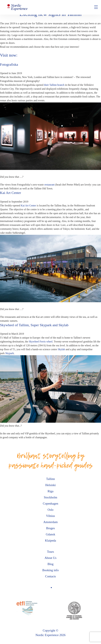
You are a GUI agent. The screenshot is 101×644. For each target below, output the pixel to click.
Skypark (9, 353)
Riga (50, 491)
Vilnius (51, 516)
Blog (51, 564)
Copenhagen (51, 504)
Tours (50, 552)
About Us (50, 558)
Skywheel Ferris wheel (41, 342)
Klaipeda (51, 540)
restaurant (49, 185)
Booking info (51, 570)
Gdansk (50, 534)
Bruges (50, 528)
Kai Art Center (28, 206)
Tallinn (50, 479)
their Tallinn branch (54, 85)
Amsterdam (51, 522)
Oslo (50, 510)
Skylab (61, 349)
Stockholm (50, 497)
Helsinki (50, 485)
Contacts (51, 576)
